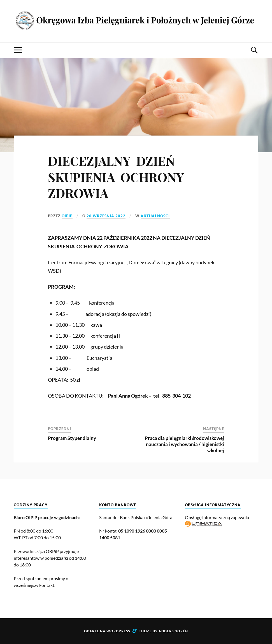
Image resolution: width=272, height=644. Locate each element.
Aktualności (155, 216)
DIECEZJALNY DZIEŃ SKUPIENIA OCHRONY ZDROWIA (117, 177)
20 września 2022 (106, 216)
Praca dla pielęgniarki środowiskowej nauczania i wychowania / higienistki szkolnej (184, 444)
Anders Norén (173, 631)
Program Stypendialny (72, 438)
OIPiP (67, 216)
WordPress (118, 631)
